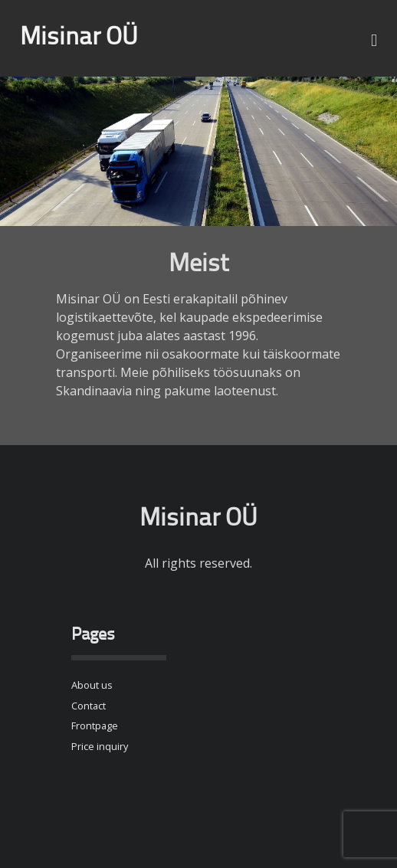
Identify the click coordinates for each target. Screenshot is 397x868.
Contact (89, 706)
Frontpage (95, 726)
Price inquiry (100, 746)
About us (92, 685)
